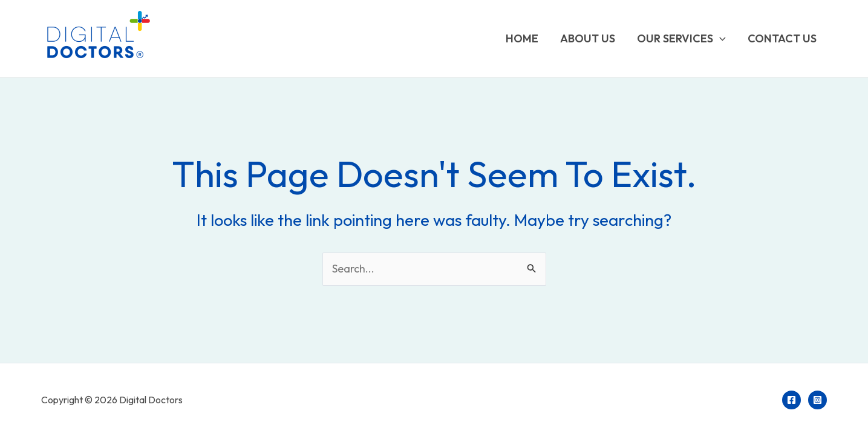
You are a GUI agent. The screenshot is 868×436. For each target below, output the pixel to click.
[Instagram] (817, 400)
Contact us (782, 38)
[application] (720, 39)
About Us (588, 38)
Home (522, 38)
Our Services (681, 39)
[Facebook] (791, 400)
